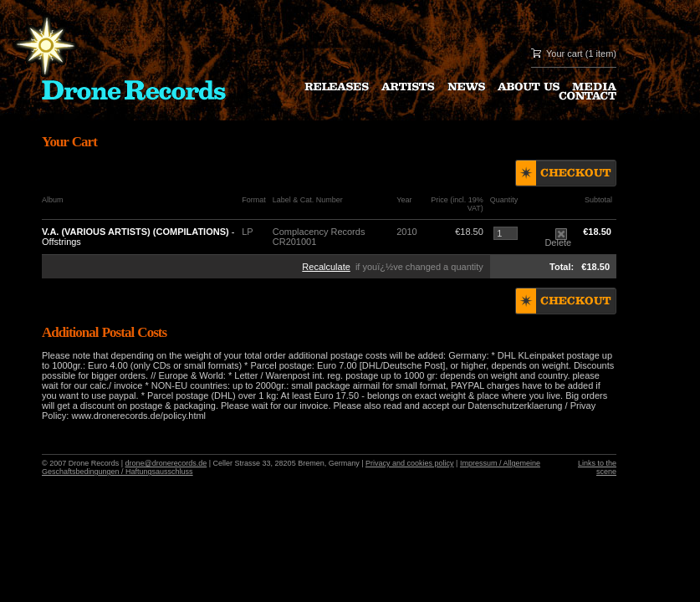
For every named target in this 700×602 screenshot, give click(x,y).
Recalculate (326, 267)
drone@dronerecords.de (166, 463)
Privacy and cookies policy (410, 463)
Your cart (565, 54)
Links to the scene (597, 467)
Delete (558, 238)
